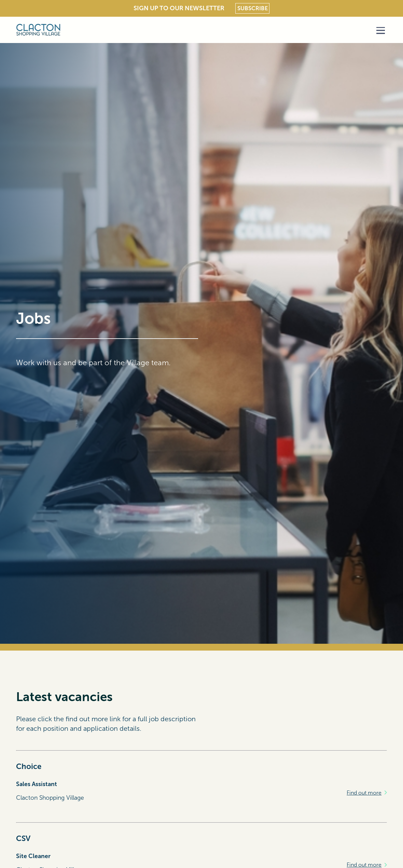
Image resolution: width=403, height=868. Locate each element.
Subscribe (253, 8)
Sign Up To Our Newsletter (179, 8)
